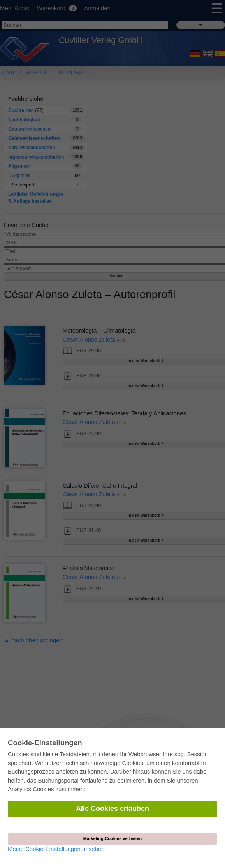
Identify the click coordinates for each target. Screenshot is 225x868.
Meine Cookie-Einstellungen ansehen (56, 849)
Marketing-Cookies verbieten (112, 838)
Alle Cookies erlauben (112, 809)
